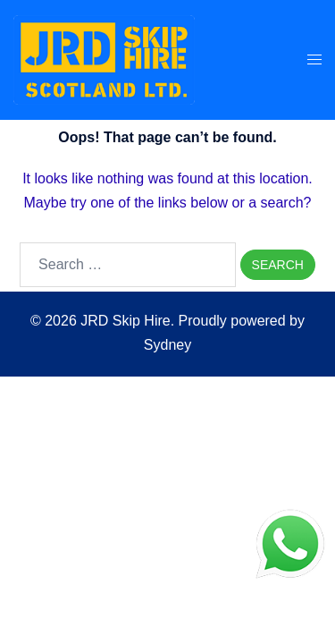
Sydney (167, 345)
